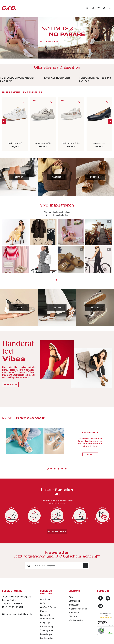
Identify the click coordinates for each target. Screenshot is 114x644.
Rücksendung (46, 626)
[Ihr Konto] (104, 8)
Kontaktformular (25, 614)
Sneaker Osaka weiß (15, 143)
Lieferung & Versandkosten (47, 617)
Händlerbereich (76, 620)
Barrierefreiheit (47, 638)
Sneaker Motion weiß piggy (71, 143)
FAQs (43, 603)
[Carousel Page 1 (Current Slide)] (48, 469)
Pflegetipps (45, 623)
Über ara (73, 616)
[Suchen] (93, 8)
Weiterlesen (10, 384)
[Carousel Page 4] (58, 469)
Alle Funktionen (57, 532)
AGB (71, 597)
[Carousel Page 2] (51, 469)
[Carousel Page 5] (62, 469)
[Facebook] (101, 598)
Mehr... (90, 454)
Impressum (74, 605)
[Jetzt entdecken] (57, 38)
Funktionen (45, 599)
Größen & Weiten (48, 607)
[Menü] (87, 8)
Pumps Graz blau (99, 143)
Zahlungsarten (47, 630)
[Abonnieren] (86, 566)
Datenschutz (75, 601)
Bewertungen (46, 634)
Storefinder (74, 613)
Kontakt (44, 611)
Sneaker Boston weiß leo (43, 143)
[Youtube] (108, 598)
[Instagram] (101, 606)
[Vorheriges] (4, 121)
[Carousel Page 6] (66, 469)
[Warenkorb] (110, 8)
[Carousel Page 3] (55, 469)
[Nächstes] (110, 121)
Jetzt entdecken (49, 41)
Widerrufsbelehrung (78, 609)
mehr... (111, 625)
